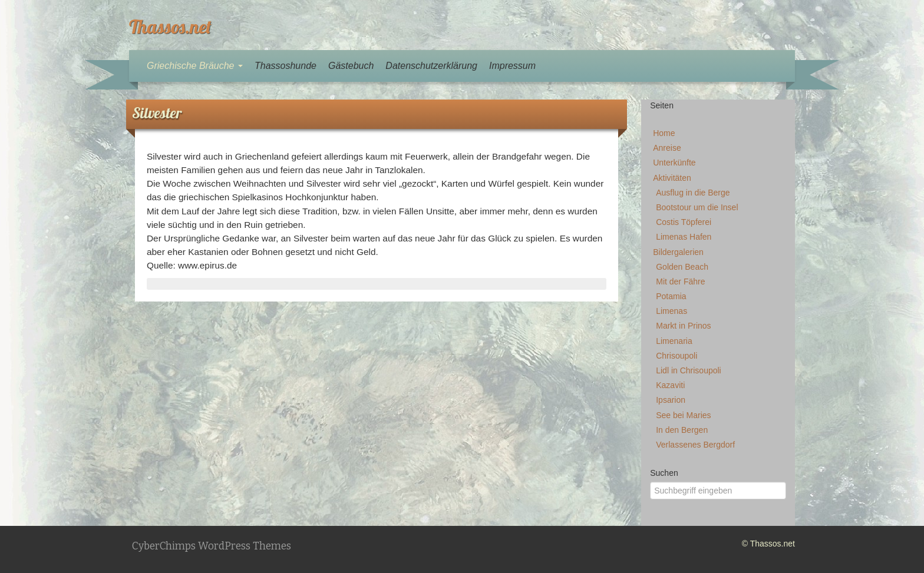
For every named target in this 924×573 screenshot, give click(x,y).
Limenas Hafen (684, 237)
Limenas (671, 311)
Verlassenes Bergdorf (695, 445)
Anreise (667, 148)
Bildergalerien (678, 252)
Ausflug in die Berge (693, 193)
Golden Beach (682, 267)
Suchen (664, 473)
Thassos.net (170, 27)
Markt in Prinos (683, 326)
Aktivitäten (672, 178)
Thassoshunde (286, 66)
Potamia (671, 296)
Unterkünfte (674, 163)
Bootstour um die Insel (697, 207)
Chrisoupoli (676, 356)
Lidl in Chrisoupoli (689, 370)
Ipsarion (671, 400)
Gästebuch (351, 66)
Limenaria (674, 341)
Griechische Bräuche (195, 66)
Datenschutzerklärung (431, 66)
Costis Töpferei (684, 222)
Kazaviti (670, 385)
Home (664, 133)
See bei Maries (683, 415)
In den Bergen (682, 430)
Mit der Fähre (680, 281)
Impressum (512, 66)
